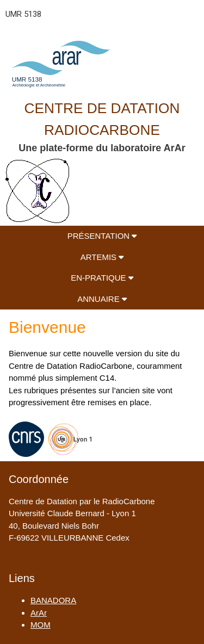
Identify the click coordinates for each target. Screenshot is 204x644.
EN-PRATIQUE (102, 278)
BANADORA (53, 600)
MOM (41, 625)
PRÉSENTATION (102, 236)
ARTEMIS (102, 257)
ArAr (39, 613)
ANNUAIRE (102, 299)
